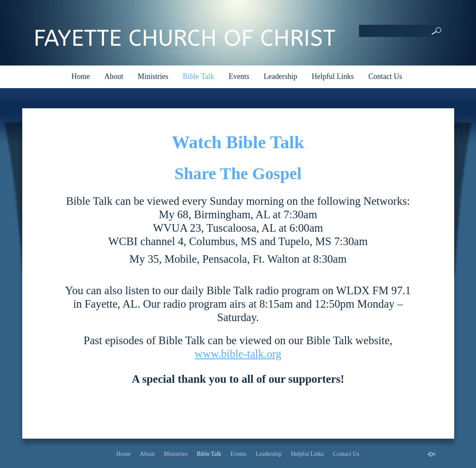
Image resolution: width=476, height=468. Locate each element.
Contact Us (385, 76)
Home (81, 76)
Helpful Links (333, 76)
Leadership (281, 76)
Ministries (153, 76)
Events (239, 76)
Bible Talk (199, 76)
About (114, 76)
